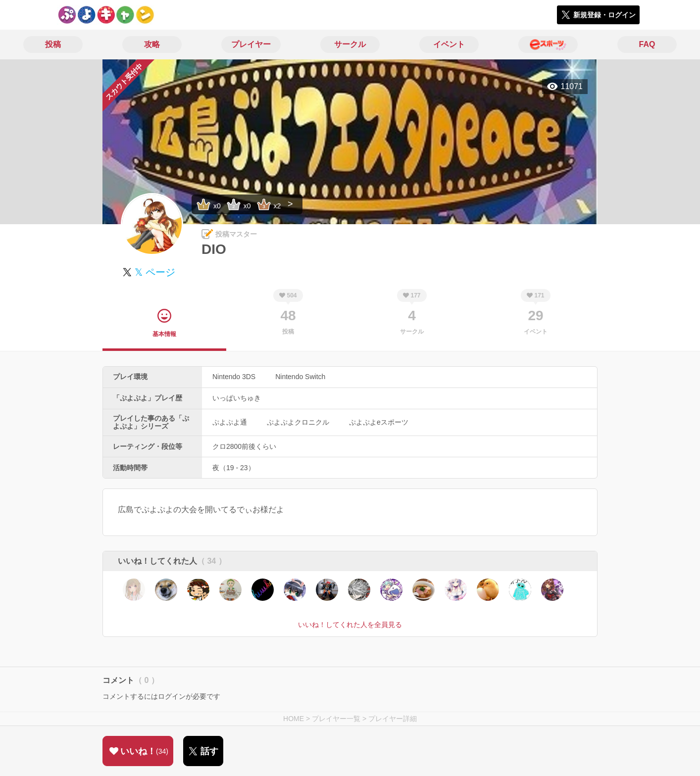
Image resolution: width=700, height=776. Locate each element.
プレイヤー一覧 (336, 719)
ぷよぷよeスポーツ (379, 422)
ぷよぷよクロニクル (298, 422)
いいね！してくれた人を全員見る (350, 625)
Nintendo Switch (300, 377)
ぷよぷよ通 (230, 422)
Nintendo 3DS (234, 377)
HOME (294, 719)
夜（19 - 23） (234, 468)
